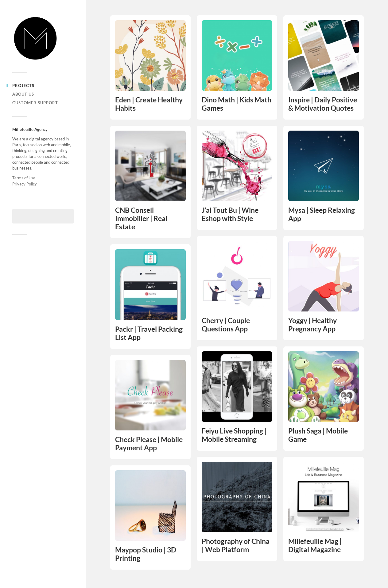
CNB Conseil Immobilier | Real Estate (141, 218)
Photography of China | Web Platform (236, 545)
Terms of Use (24, 178)
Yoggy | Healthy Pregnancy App (312, 325)
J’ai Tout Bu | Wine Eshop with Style (230, 214)
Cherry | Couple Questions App (226, 325)
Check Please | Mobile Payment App (149, 444)
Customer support (35, 103)
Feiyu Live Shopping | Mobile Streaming (234, 435)
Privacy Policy (25, 184)
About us (23, 94)
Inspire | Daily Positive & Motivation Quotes (323, 104)
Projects (23, 86)
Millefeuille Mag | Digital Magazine (315, 545)
